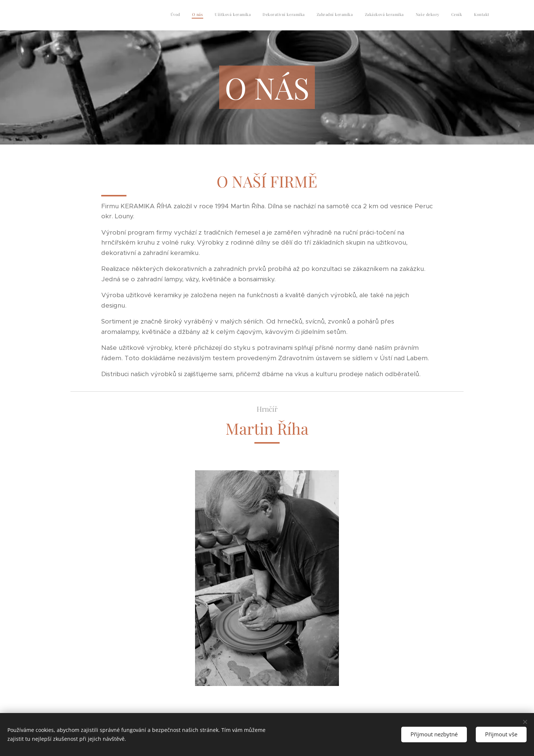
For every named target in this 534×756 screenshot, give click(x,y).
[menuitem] (397, 15)
